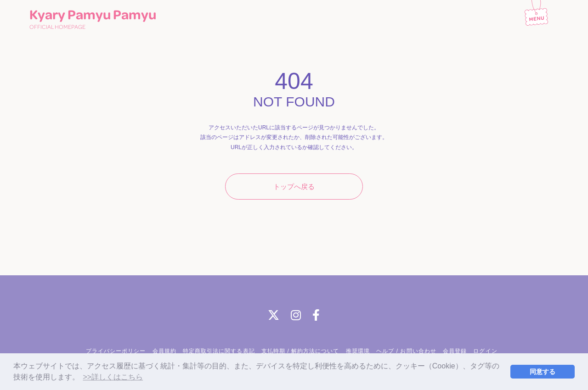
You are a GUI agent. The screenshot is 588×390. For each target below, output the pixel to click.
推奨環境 (358, 351)
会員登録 (455, 351)
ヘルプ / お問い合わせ (406, 351)
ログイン (485, 351)
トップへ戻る (294, 187)
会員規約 (164, 351)
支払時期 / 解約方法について (300, 351)
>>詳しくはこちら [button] (113, 377)
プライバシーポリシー (116, 351)
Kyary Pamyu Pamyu (93, 20)
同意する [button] (543, 372)
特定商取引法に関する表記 (219, 351)
